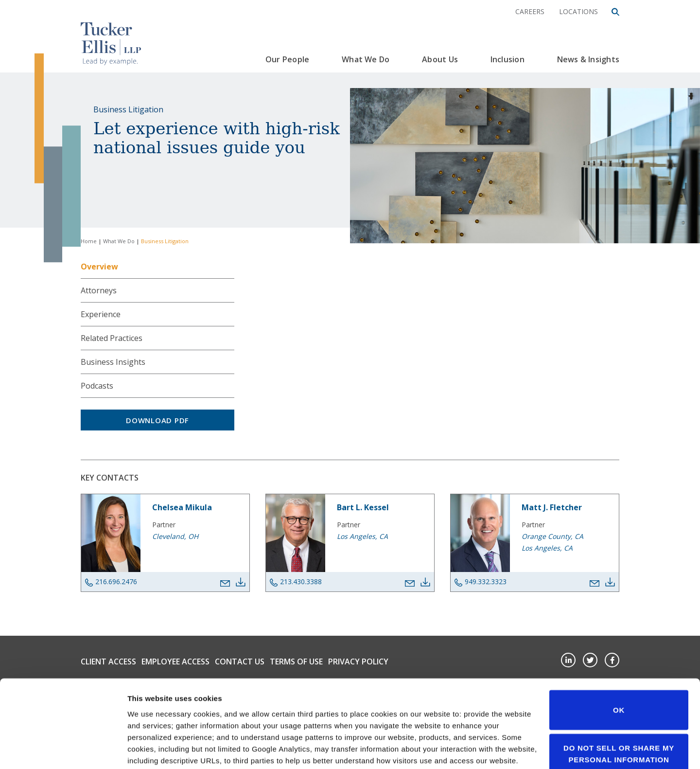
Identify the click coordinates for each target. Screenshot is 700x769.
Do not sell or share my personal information (619, 682)
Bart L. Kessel (363, 507)
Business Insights (113, 362)
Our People (287, 59)
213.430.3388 (296, 582)
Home (89, 241)
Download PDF (157, 420)
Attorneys (99, 290)
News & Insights (588, 59)
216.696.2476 (111, 582)
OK (619, 638)
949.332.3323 (481, 582)
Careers (530, 11)
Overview (99, 267)
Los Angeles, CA (362, 536)
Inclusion (507, 59)
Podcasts (97, 386)
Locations (578, 11)
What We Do (366, 59)
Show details (150, 750)
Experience (101, 314)
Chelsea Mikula (182, 507)
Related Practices (112, 338)
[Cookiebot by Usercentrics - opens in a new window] (63, 750)
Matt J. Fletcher (552, 507)
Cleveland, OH (175, 536)
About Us (440, 59)
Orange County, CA (552, 536)
